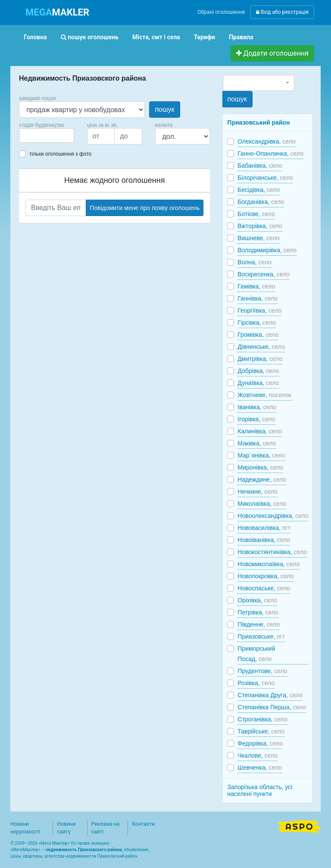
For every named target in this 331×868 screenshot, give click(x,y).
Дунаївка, (258, 383)
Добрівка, (258, 371)
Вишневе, (258, 238)
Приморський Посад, (256, 654)
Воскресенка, (264, 274)
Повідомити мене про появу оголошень (145, 208)
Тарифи (205, 37)
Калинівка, (260, 431)
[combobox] (47, 135)
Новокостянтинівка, (272, 552)
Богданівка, (261, 202)
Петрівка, (258, 612)
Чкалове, (258, 755)
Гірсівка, (256, 323)
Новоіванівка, (264, 540)
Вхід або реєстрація (282, 12)
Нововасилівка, (264, 528)
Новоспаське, (264, 588)
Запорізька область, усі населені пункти (260, 790)
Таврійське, (261, 731)
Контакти (143, 824)
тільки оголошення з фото (60, 154)
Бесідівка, (259, 190)
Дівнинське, (261, 347)
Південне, (259, 624)
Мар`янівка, (261, 455)
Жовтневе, (264, 395)
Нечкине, (257, 492)
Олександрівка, (266, 141)
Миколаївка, (262, 504)
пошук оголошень (90, 37)
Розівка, (256, 683)
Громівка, (258, 335)
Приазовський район (258, 122)
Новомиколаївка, (269, 564)
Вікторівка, (260, 226)
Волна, (254, 262)
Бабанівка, (260, 166)
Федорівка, (260, 743)
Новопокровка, (265, 576)
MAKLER (57, 12)
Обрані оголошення (221, 12)
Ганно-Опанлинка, (270, 154)
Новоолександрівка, (273, 516)
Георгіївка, (259, 310)
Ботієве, (256, 214)
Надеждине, (262, 479)
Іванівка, (257, 407)
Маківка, (257, 443)
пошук (164, 109)
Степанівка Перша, (272, 707)
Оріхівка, (257, 600)
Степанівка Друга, (270, 695)
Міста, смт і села (156, 37)
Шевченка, (260, 768)
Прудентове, (262, 671)
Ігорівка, (256, 419)
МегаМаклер (25, 850)
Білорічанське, (265, 178)
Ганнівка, (258, 298)
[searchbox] (34, 135)
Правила (241, 37)
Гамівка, (256, 286)
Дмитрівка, (260, 359)
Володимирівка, (267, 250)
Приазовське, (261, 636)
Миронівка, (260, 467)
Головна (35, 37)
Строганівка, (262, 719)
